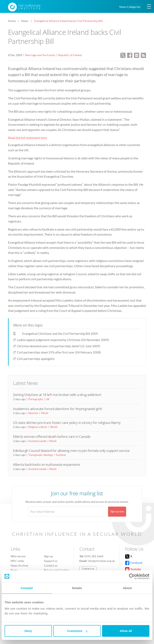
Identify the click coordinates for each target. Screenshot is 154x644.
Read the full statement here (27, 138)
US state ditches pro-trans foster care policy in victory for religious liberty (67, 423)
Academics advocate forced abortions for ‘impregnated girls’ (58, 409)
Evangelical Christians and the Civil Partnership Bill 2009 (60, 334)
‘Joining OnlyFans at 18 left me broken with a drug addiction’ (57, 395)
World (45, 413)
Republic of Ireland (70, 55)
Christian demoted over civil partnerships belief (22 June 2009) (59, 346)
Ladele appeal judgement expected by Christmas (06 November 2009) (63, 340)
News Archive (19, 565)
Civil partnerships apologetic (36, 359)
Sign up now (117, 511)
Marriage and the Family (40, 55)
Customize (77, 631)
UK (48, 399)
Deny (28, 631)
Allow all (126, 631)
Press (14, 570)
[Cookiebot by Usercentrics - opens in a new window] (132, 576)
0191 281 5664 (94, 556)
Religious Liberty (38, 427)
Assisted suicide (37, 441)
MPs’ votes (17, 561)
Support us (51, 561)
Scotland (61, 455)
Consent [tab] (27, 588)
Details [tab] (77, 588)
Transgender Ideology (41, 455)
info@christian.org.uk (101, 561)
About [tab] (127, 588)
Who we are (18, 556)
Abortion (33, 413)
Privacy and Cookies (57, 570)
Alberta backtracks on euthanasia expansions (47, 464)
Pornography (36, 399)
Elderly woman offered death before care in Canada (52, 436)
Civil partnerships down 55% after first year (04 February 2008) (59, 352)
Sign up (48, 556)
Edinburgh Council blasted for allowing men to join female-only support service (71, 451)
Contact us (51, 565)
